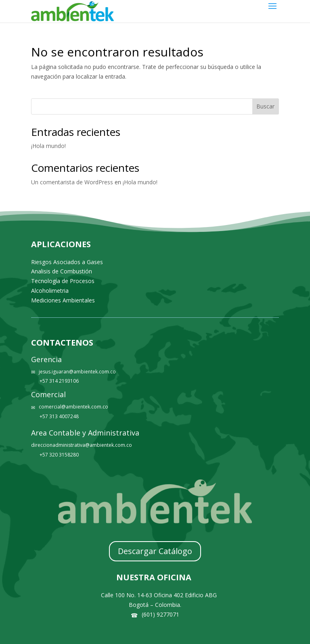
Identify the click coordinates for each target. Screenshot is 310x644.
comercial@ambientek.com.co (73, 407)
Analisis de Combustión (62, 271)
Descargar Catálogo (155, 551)
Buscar (265, 106)
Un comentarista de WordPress (72, 182)
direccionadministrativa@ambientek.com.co (82, 445)
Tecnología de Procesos (63, 281)
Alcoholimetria (50, 291)
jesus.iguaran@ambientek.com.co (77, 372)
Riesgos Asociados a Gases (67, 262)
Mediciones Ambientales (63, 300)
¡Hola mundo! (48, 146)
